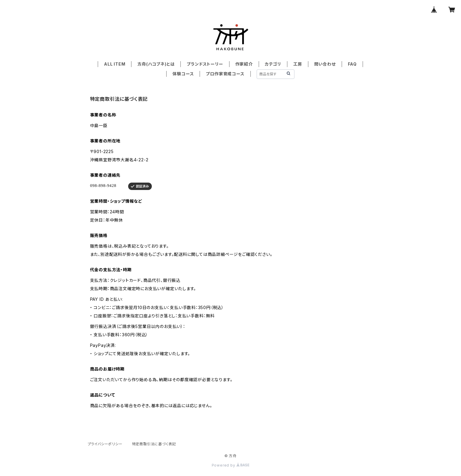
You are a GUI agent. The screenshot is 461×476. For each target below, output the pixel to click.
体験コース (183, 74)
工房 (298, 64)
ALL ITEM (115, 64)
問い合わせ (325, 64)
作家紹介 (244, 64)
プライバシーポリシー (105, 444)
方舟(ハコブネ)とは (156, 64)
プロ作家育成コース (225, 74)
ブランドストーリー (205, 64)
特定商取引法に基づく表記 (154, 444)
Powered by (231, 465)
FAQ (352, 64)
